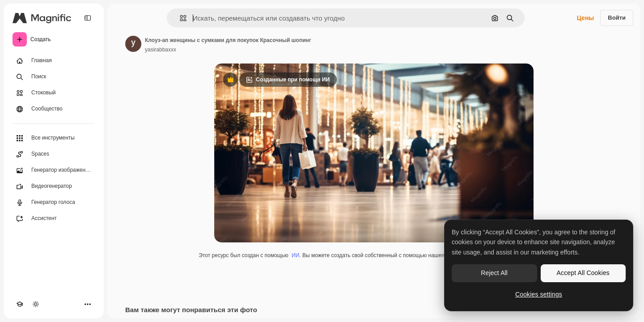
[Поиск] (54, 77)
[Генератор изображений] (54, 170)
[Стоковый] (54, 93)
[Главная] (54, 61)
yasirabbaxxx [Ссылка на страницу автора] (161, 50)
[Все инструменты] (54, 138)
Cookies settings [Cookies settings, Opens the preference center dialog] (539, 294)
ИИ (295, 255)
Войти (617, 18)
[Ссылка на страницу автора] (133, 44)
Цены (586, 18)
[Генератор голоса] (54, 203)
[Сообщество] (54, 109)
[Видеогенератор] (54, 186)
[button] (180, 18)
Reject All (494, 273)
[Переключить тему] (36, 304)
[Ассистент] (54, 219)
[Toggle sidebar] (88, 18)
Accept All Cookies (583, 273)
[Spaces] (54, 154)
